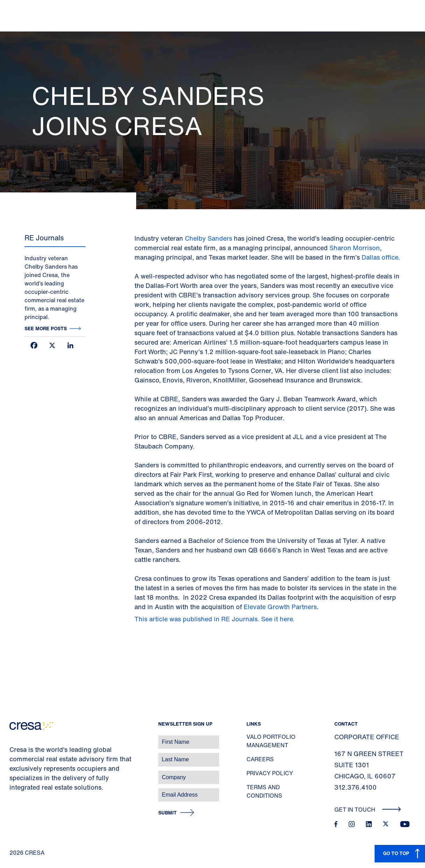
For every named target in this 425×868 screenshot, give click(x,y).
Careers (260, 759)
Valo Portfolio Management (271, 741)
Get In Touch (368, 810)
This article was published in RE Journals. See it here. (215, 619)
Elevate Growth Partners (280, 607)
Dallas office (380, 257)
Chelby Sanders (208, 238)
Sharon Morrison (355, 248)
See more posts (46, 328)
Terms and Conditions (264, 791)
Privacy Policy (270, 773)
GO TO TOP (396, 853)
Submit (168, 813)
